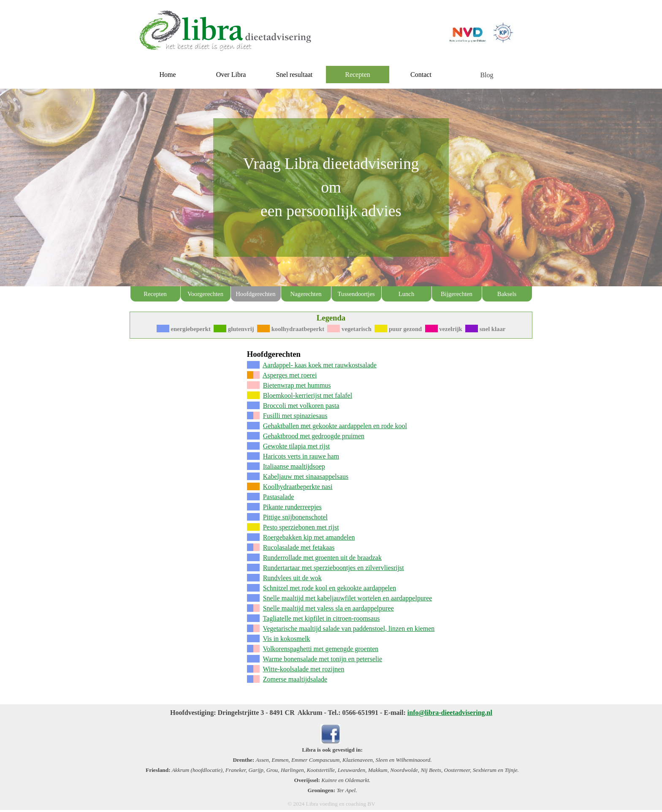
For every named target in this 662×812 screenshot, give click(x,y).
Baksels (507, 294)
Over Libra (231, 75)
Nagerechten (306, 294)
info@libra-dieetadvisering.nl (450, 713)
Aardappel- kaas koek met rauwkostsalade (320, 365)
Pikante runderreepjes (292, 507)
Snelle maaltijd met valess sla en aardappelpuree (328, 608)
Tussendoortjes (356, 294)
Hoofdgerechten (255, 294)
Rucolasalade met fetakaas (299, 547)
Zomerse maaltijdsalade (295, 679)
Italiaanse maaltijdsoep (294, 466)
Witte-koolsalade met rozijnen (303, 669)
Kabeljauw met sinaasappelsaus (306, 477)
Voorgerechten (205, 294)
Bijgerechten (457, 294)
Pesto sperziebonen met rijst (301, 527)
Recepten (155, 294)
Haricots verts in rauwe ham (301, 456)
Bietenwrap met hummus (297, 385)
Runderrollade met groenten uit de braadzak (322, 558)
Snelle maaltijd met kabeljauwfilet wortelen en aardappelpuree (348, 598)
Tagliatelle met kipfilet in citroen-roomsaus (321, 618)
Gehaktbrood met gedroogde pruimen (314, 436)
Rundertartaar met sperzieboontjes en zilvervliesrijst (334, 568)
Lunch (406, 294)
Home (167, 75)
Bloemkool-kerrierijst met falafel (308, 395)
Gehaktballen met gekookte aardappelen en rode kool (335, 426)
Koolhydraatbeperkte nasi (298, 487)
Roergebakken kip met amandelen (309, 537)
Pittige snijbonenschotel (295, 517)
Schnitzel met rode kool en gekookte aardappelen (330, 588)
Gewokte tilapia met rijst (297, 446)
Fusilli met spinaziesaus (295, 416)
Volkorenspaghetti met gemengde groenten (320, 649)
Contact (421, 75)
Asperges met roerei (290, 375)
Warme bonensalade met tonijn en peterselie (322, 659)
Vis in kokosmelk (286, 639)
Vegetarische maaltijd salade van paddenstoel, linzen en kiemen (349, 629)
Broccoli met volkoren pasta (301, 406)
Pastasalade (279, 497)
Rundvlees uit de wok (292, 578)
